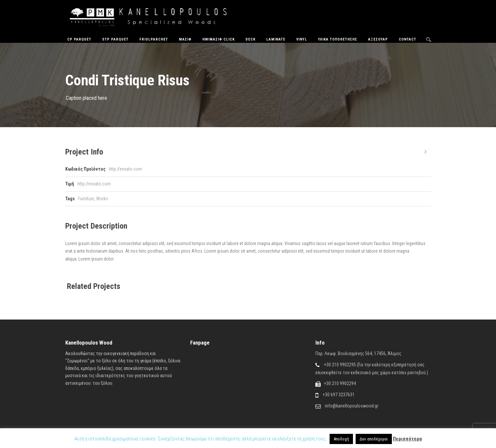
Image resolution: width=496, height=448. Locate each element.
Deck (250, 39)
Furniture (86, 199)
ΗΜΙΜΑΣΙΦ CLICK (219, 39)
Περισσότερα (407, 439)
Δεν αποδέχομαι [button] (374, 439)
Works (102, 199)
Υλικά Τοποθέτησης (338, 39)
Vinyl (302, 39)
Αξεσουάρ (378, 39)
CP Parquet (79, 39)
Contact (408, 39)
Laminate (276, 39)
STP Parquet (115, 39)
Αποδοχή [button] (341, 439)
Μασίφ (185, 39)
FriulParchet (154, 39)
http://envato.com (125, 169)
